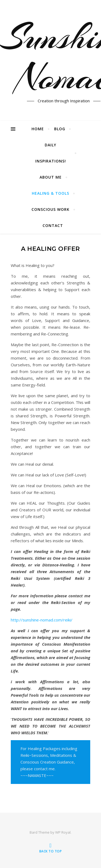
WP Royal (63, 832)
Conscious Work (50, 209)
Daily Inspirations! (51, 153)
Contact (53, 225)
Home (38, 129)
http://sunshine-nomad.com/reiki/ (42, 620)
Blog (60, 129)
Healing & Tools (50, 193)
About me (51, 177)
